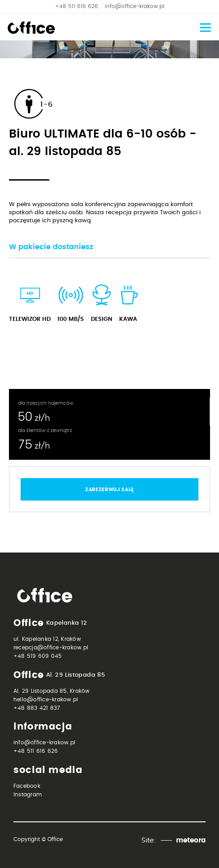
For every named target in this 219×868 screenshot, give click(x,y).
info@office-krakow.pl (135, 6)
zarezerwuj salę (109, 489)
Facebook (27, 786)
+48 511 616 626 (77, 6)
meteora (191, 840)
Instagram (28, 795)
